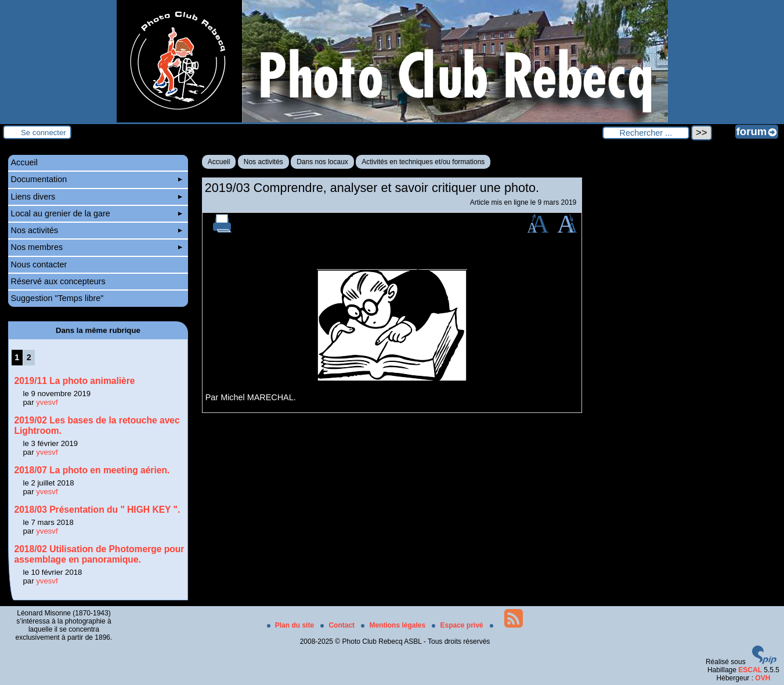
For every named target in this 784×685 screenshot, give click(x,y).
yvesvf (47, 402)
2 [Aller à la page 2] (29, 357)
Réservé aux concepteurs (58, 281)
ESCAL (750, 670)
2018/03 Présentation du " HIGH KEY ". (97, 510)
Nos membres (97, 247)
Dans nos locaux (322, 162)
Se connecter (44, 133)
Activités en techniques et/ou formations (423, 162)
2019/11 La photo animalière (75, 381)
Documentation (97, 179)
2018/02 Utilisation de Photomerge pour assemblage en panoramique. (100, 554)
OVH (763, 678)
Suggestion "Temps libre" (57, 298)
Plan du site (292, 625)
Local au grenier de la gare (97, 213)
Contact (338, 625)
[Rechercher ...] (646, 133)
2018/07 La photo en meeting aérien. (92, 470)
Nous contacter (39, 264)
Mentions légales (394, 625)
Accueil (219, 162)
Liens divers (97, 197)
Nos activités (263, 162)
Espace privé (458, 625)
